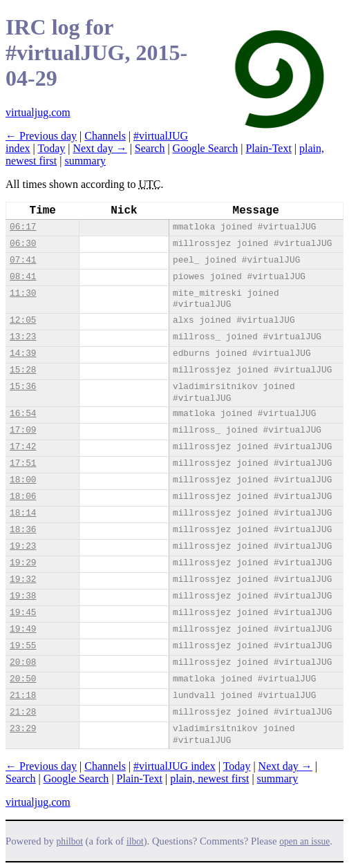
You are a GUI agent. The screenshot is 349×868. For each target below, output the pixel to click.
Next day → (100, 148)
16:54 (23, 414)
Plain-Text (268, 148)
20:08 (23, 662)
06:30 (23, 244)
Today (51, 148)
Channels (105, 136)
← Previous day (41, 136)
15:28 (23, 370)
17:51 (23, 463)
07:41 (23, 260)
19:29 (23, 563)
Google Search (206, 148)
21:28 (23, 712)
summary (85, 161)
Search (150, 148)
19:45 (23, 613)
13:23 (23, 337)
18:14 (23, 513)
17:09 (23, 430)
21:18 (23, 696)
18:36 (23, 530)
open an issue (304, 841)
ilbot (135, 841)
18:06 (23, 497)
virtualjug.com (38, 112)
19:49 (23, 629)
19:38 (23, 596)
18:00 (23, 480)
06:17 (23, 227)
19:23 (23, 546)
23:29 (23, 729)
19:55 (23, 646)
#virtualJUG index (174, 766)
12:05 (23, 320)
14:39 (23, 353)
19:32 (23, 579)
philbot (70, 841)
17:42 (23, 447)
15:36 (23, 387)
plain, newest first (209, 779)
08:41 (23, 277)
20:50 (23, 679)
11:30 (23, 293)
